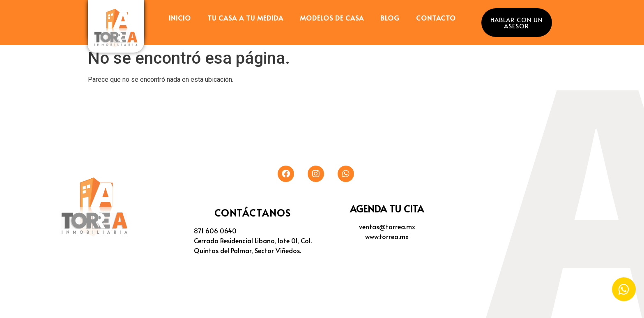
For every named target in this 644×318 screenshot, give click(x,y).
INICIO (180, 18)
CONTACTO (436, 18)
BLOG (390, 18)
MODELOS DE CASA (332, 18)
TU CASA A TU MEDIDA (245, 18)
